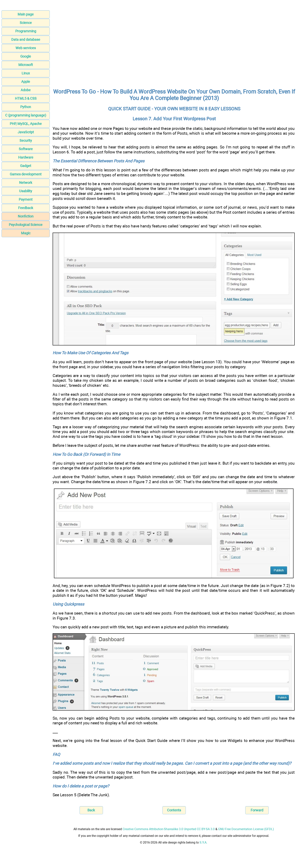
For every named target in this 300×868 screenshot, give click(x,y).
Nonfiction (26, 216)
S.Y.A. (203, 842)
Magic (26, 233)
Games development (26, 174)
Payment (26, 199)
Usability (26, 191)
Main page (26, 14)
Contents (174, 810)
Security (26, 140)
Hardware (26, 157)
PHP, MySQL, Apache (26, 124)
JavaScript (26, 132)
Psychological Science (26, 225)
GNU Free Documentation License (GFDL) (246, 829)
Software (26, 149)
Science (26, 23)
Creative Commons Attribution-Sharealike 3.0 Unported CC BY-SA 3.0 (169, 829)
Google (26, 56)
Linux (26, 73)
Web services (26, 48)
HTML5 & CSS (26, 98)
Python (26, 107)
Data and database (26, 39)
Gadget (26, 166)
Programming (26, 31)
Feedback (26, 208)
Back (91, 810)
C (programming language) (26, 115)
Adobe (26, 90)
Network (26, 183)
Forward (257, 810)
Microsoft (26, 65)
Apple (26, 82)
